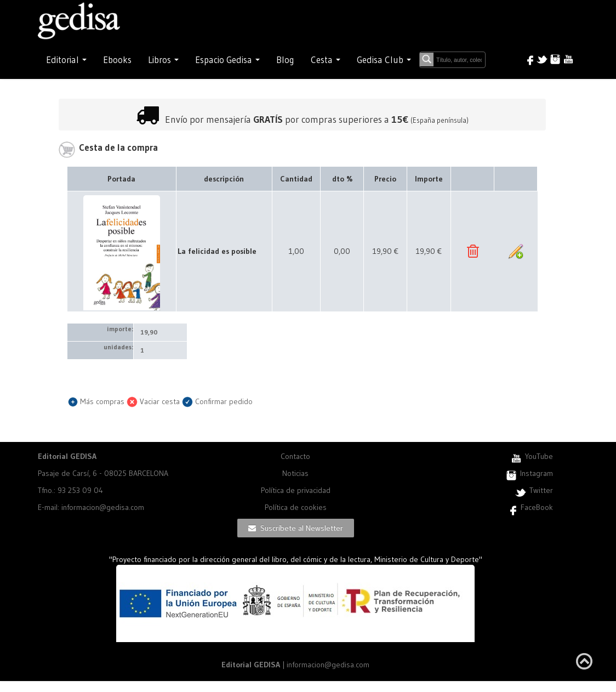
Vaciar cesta (153, 401)
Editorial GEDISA (67, 456)
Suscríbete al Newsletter (296, 528)
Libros (163, 60)
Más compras (96, 401)
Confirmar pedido (217, 401)
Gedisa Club (384, 60)
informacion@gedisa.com (328, 665)
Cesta (326, 60)
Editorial (66, 60)
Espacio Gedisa (227, 60)
